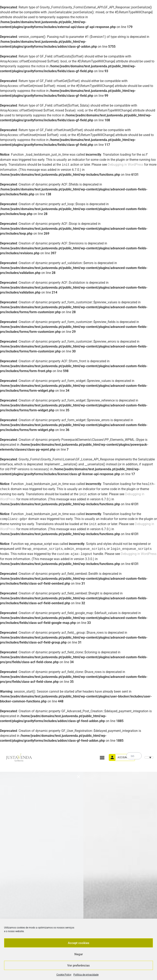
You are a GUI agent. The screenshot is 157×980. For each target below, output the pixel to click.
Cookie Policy (64, 975)
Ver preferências (78, 965)
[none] (149, 757)
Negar (79, 954)
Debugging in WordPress (126, 165)
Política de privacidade (86, 975)
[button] (102, 757)
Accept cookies (79, 943)
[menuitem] (149, 757)
